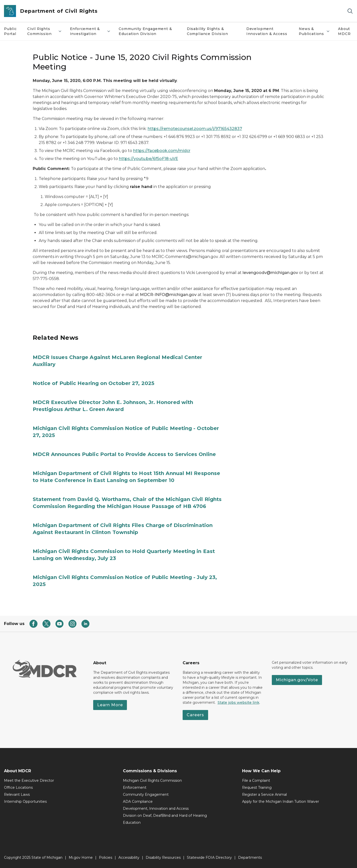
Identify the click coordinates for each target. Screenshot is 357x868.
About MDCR (344, 31)
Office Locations (18, 787)
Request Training (257, 787)
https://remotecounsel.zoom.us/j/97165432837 (195, 129)
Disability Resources (163, 857)
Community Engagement (146, 794)
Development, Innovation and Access (156, 808)
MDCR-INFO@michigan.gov (168, 295)
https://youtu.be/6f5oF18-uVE (149, 159)
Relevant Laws (17, 794)
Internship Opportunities (25, 801)
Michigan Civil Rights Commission (152, 780)
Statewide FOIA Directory (209, 857)
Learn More (110, 705)
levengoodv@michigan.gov (270, 273)
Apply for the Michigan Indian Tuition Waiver (281, 801)
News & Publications (314, 31)
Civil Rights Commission (45, 31)
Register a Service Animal (264, 794)
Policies (106, 857)
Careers (195, 715)
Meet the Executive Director (29, 780)
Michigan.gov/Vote (297, 680)
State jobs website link (238, 702)
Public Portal (10, 31)
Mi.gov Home (81, 857)
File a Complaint (256, 780)
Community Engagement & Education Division (145, 31)
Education (132, 822)
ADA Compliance (138, 801)
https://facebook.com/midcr (162, 151)
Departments (250, 857)
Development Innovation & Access (267, 31)
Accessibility (129, 857)
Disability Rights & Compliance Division (207, 31)
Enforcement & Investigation (90, 31)
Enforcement (135, 787)
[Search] (350, 11)
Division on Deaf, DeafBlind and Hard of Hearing (165, 815)
